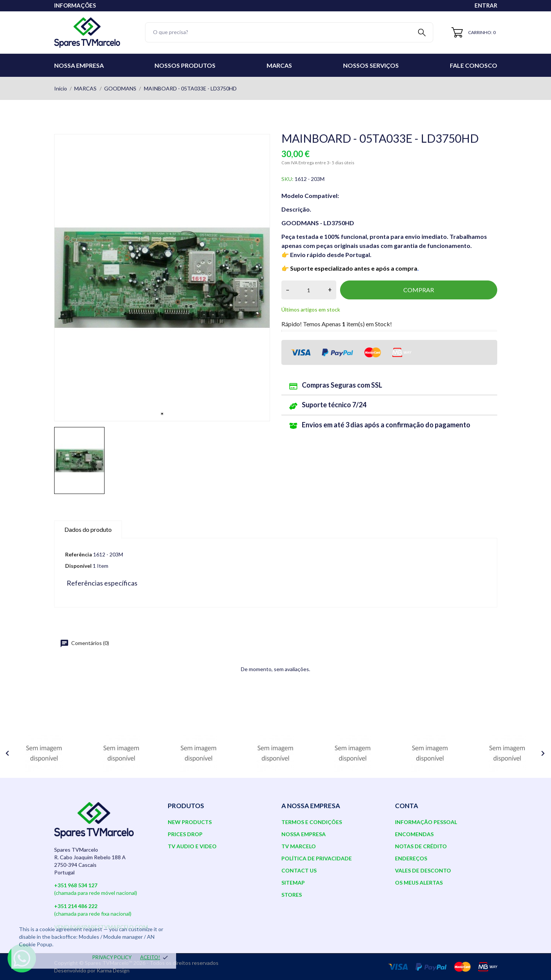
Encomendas (414, 834)
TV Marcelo (299, 846)
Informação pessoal (426, 822)
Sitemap (293, 883)
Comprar (419, 290)
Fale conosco (474, 65)
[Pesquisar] (289, 32)
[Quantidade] (309, 290)
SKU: (287, 179)
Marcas (279, 65)
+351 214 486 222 (76, 906)
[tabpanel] (162, 278)
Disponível (78, 566)
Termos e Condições (312, 822)
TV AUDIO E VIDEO (192, 846)
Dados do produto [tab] (88, 529)
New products (190, 822)
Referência (79, 554)
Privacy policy (112, 957)
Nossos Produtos (185, 65)
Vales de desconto (423, 870)
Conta (407, 806)
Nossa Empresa (79, 65)
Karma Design (113, 970)
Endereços (411, 858)
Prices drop (185, 834)
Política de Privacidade (317, 858)
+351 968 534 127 (76, 885)
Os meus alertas (419, 883)
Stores (292, 895)
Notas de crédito (421, 846)
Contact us (299, 870)
